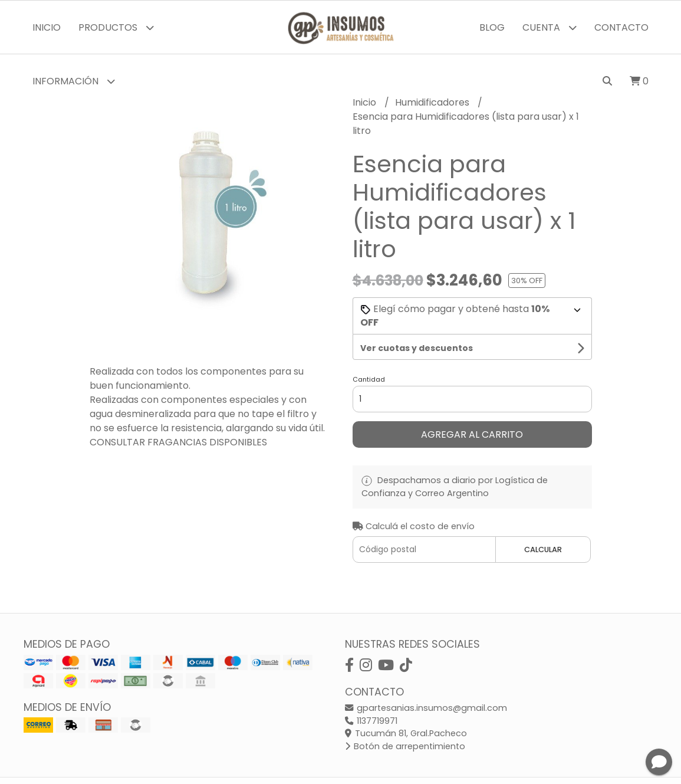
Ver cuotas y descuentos (417, 348)
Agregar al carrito (472, 434)
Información (74, 81)
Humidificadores (433, 102)
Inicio (47, 27)
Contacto (621, 27)
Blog (492, 27)
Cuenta (550, 27)
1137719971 (371, 721)
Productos (116, 27)
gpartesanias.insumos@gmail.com (426, 708)
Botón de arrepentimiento (405, 746)
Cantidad (369, 379)
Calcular (543, 550)
